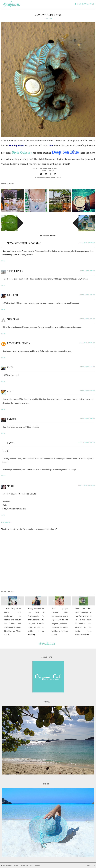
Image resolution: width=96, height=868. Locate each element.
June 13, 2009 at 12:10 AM (86, 485)
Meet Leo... (83, 601)
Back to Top (91, 865)
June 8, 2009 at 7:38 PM (87, 295)
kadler (12, 419)
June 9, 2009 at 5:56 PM (87, 367)
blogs (48, 177)
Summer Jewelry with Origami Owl (36, 201)
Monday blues (56, 177)
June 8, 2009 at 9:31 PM (87, 319)
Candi (11, 443)
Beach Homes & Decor (60, 201)
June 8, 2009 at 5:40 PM (87, 270)
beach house (41, 177)
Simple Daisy (15, 271)
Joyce (10, 391)
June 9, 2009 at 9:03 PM (87, 391)
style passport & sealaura (12, 601)
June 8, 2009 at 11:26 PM (87, 343)
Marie (11, 486)
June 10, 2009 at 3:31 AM (87, 443)
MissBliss (13, 319)
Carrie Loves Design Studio (30, 865)
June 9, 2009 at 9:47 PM (87, 419)
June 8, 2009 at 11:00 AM (87, 243)
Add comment (6, 522)
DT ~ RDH (12, 295)
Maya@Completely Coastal (24, 243)
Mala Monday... (60, 601)
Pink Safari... (36, 601)
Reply (3, 261)
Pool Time (83, 201)
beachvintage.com (19, 343)
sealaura (9, 865)
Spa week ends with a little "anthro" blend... (13, 201)
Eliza (10, 367)
